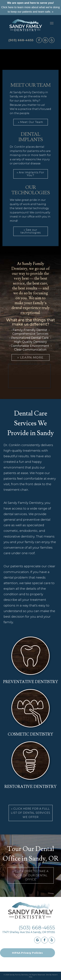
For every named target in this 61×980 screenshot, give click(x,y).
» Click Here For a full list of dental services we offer (31, 813)
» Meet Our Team (31, 122)
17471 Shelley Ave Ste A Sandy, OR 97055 (29, 932)
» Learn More (30, 357)
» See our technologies (31, 231)
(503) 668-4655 (21, 40)
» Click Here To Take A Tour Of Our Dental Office (30, 875)
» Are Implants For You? (30, 174)
